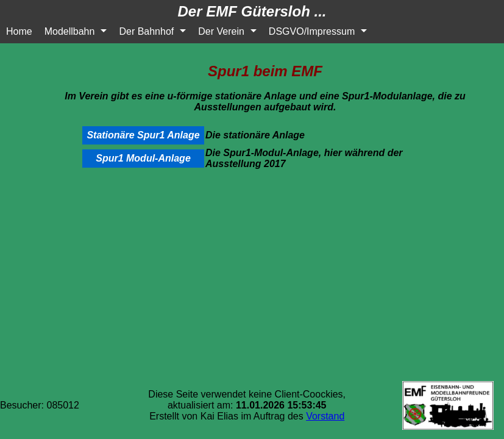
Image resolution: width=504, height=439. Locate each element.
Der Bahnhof (146, 31)
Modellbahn (70, 31)
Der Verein (221, 31)
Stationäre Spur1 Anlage (143, 135)
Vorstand (325, 416)
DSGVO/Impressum (312, 31)
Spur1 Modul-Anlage (143, 158)
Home (19, 31)
